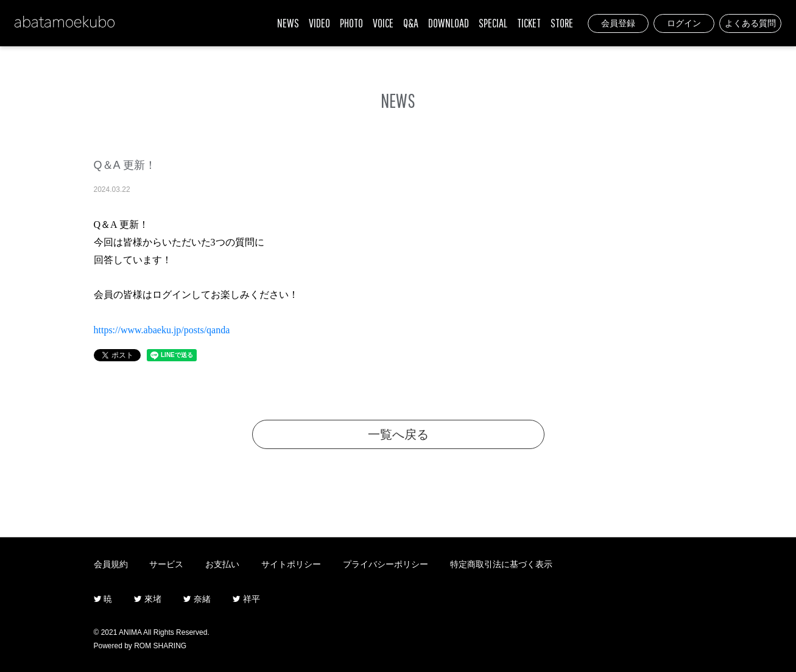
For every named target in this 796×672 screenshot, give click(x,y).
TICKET (529, 23)
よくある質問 (750, 23)
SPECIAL (493, 23)
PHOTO (351, 23)
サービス (166, 564)
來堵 (148, 599)
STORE (562, 23)
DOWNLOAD (449, 23)
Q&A (411, 23)
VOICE (383, 23)
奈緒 (197, 599)
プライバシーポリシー (386, 564)
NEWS (288, 23)
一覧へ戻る (398, 434)
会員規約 (111, 564)
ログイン (684, 23)
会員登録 (618, 23)
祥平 (246, 599)
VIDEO (319, 23)
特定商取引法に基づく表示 (501, 564)
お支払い (222, 564)
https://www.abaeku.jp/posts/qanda (162, 330)
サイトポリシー (291, 564)
